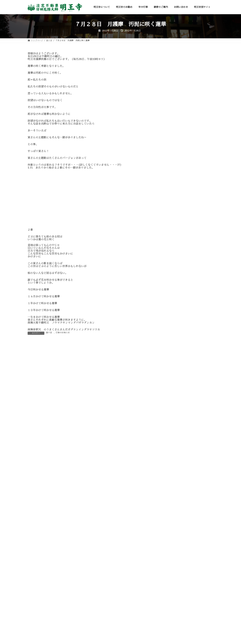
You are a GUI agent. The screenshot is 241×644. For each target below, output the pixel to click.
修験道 (168, 325)
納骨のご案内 (94, 632)
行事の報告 (170, 396)
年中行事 (77, 632)
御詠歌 (168, 348)
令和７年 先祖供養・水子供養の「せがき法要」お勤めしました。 (196, 101)
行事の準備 (170, 402)
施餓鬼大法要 (171, 360)
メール (33, 425)
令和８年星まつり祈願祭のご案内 (196, 81)
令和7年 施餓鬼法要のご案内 (194, 119)
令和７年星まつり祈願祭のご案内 (196, 176)
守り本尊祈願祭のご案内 (191, 138)
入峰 (167, 330)
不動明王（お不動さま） (177, 319)
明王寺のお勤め (59, 632)
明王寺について (38, 632)
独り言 (49, 333)
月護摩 (168, 372)
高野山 (168, 420)
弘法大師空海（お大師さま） (179, 342)
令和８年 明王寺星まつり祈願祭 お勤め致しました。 (197, 63)
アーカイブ (169, 254)
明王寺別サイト (132, 632)
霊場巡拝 (169, 414)
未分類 (168, 378)
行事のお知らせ (63, 333)
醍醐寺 (168, 408)
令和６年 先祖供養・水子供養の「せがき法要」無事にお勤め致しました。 (196, 197)
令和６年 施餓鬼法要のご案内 (194, 213)
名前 (32, 408)
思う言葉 (169, 354)
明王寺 (168, 366)
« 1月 (165, 303)
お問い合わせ (112, 632)
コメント (35, 363)
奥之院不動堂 (171, 336)
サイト (32, 443)
